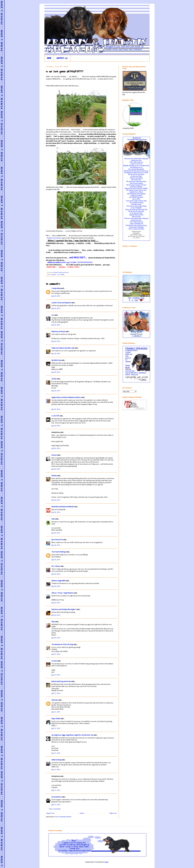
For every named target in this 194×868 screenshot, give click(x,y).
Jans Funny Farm (57, 540)
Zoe (53, 315)
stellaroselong (56, 760)
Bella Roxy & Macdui (58, 332)
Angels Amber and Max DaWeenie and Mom (66, 397)
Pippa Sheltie (56, 719)
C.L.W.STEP (55, 416)
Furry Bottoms (56, 797)
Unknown (55, 700)
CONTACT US (62, 58)
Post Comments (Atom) (63, 817)
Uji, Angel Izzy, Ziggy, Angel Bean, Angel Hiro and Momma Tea (72, 735)
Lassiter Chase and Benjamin (61, 303)
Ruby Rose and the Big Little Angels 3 (64, 609)
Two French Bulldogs (59, 552)
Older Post (113, 813)
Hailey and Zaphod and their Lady (63, 348)
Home (82, 813)
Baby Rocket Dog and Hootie (61, 681)
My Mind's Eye (56, 360)
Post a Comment (55, 809)
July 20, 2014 (56, 296)
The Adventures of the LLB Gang (62, 644)
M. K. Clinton (56, 566)
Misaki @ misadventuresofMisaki (63, 507)
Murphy (54, 476)
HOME (49, 58)
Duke (53, 519)
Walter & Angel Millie (58, 581)
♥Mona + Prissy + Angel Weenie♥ (62, 593)
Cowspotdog (56, 288)
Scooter (54, 661)
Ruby (53, 622)
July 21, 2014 (56, 654)
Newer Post (50, 813)
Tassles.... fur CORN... (58, 275)
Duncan (54, 455)
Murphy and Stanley (53, 238)
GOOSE (54, 379)
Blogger (106, 862)
